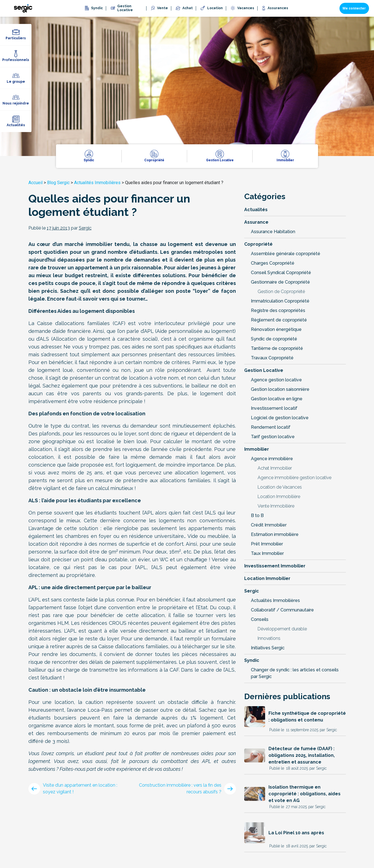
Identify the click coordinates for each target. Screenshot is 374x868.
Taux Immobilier (267, 553)
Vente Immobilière (276, 506)
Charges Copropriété (273, 263)
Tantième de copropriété (277, 348)
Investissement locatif (274, 408)
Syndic (252, 660)
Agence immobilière (272, 459)
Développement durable (282, 629)
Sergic (252, 591)
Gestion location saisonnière (280, 389)
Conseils (260, 619)
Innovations (269, 638)
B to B (257, 515)
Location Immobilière (279, 497)
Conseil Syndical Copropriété (281, 273)
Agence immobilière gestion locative (294, 478)
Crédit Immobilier (269, 525)
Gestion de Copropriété (281, 292)
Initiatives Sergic (268, 648)
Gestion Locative (264, 370)
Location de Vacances (280, 487)
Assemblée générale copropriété (286, 254)
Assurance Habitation (273, 232)
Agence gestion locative (276, 380)
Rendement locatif (271, 427)
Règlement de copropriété (279, 320)
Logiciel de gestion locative (280, 418)
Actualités (256, 210)
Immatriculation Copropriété (280, 301)
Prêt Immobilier (267, 544)
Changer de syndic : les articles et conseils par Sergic (295, 673)
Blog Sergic (58, 183)
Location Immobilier (267, 578)
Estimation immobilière (275, 534)
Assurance (256, 222)
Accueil (36, 183)
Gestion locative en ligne (277, 399)
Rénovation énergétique (276, 329)
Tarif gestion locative (273, 437)
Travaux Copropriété (272, 358)
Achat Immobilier (275, 468)
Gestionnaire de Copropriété (280, 282)
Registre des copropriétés (278, 310)
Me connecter (354, 8)
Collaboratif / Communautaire (282, 610)
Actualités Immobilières (97, 183)
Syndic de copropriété (274, 339)
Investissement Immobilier (275, 566)
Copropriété (258, 244)
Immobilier (257, 449)
